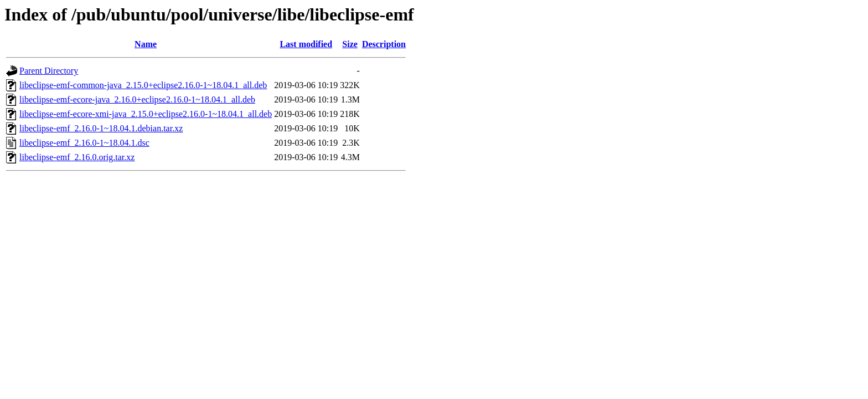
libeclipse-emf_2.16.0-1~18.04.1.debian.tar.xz (101, 128)
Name (146, 44)
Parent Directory (49, 71)
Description (384, 44)
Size (350, 44)
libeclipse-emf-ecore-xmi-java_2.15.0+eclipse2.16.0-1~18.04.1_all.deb (146, 114)
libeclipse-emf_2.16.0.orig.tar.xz (77, 157)
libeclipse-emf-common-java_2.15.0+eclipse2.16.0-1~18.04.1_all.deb (143, 85)
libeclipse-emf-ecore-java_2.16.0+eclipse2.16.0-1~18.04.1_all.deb (137, 99)
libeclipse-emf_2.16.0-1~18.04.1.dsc (84, 143)
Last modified (306, 44)
